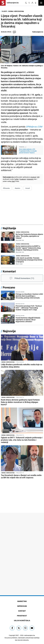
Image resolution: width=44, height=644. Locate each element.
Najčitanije (9, 228)
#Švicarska (6, 188)
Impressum (22, 606)
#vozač (28, 188)
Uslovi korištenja (22, 620)
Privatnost (22, 616)
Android (33, 177)
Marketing (22, 601)
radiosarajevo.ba (30, 635)
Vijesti (4, 11)
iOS (38, 177)
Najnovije (9, 331)
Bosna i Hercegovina (16, 11)
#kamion (17, 188)
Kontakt (22, 611)
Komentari (9, 271)
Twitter (16, 179)
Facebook (23, 179)
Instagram (30, 179)
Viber (13, 181)
